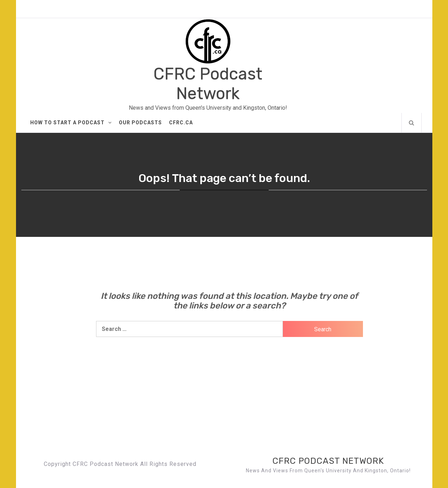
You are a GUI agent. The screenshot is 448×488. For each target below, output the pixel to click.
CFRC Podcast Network (208, 84)
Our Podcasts (140, 123)
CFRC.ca (181, 123)
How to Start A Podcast (71, 123)
